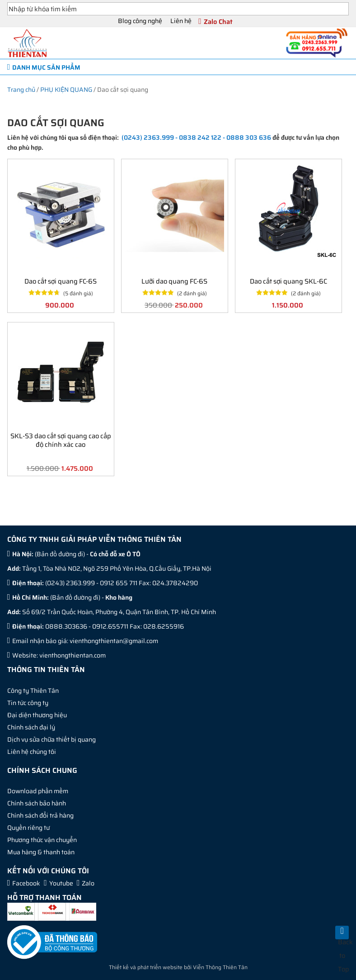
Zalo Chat (218, 21)
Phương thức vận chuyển (42, 840)
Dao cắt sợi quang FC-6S (61, 281)
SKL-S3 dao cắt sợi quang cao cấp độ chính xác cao (61, 440)
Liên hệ (181, 21)
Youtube (61, 883)
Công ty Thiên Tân (33, 691)
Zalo (88, 883)
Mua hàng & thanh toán (41, 852)
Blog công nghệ (140, 21)
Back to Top (343, 938)
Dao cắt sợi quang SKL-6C (288, 281)
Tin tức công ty (28, 703)
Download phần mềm (38, 791)
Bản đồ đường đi (60, 554)
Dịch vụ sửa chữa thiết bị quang (52, 739)
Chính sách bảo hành (37, 803)
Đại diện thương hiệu (37, 715)
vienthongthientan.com (73, 655)
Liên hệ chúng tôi (32, 752)
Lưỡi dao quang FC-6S (174, 281)
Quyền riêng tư (28, 828)
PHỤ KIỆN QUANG (66, 90)
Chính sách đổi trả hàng (40, 815)
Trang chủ (21, 90)
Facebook (26, 883)
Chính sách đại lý (31, 727)
